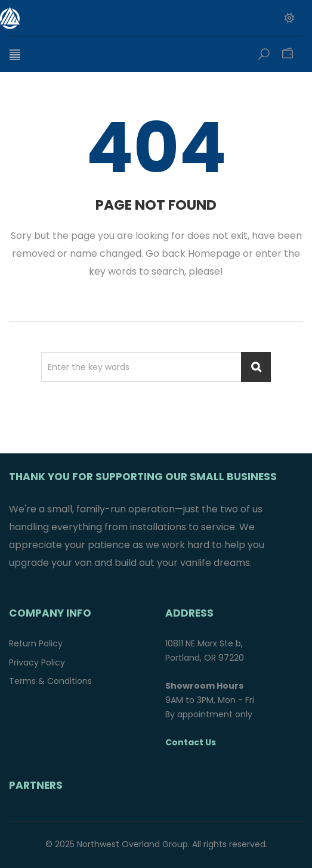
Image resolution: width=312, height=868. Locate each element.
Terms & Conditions (50, 681)
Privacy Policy (37, 662)
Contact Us (191, 742)
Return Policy (36, 643)
